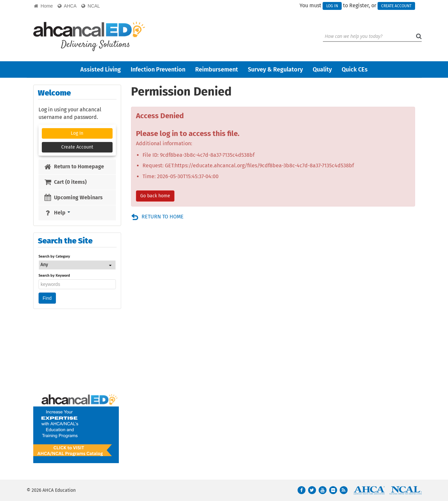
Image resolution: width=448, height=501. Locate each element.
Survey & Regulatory (275, 70)
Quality (322, 70)
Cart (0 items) (65, 182)
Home (43, 6)
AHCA (67, 6)
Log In (332, 6)
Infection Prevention (158, 70)
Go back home (155, 196)
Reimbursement (217, 70)
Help (57, 213)
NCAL (91, 6)
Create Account (396, 6)
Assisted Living (101, 70)
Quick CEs (355, 70)
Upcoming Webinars (73, 197)
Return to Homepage (74, 167)
